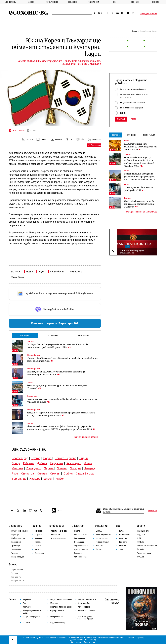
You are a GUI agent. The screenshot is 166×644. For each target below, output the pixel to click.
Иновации (39, 538)
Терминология (17, 570)
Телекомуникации (104, 535)
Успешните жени (144, 553)
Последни (25, 336)
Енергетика (16, 542)
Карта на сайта (84, 603)
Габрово (28, 463)
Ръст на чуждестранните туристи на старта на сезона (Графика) (57, 387)
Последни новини (148, 14)
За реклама (28, 600)
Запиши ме (152, 511)
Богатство (123, 538)
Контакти (27, 607)
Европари (15, 535)
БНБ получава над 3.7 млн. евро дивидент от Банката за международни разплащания (56, 373)
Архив (133, 119)
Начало (134, 31)
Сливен (42, 474)
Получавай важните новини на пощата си (124, 509)
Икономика (10, 2)
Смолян (55, 474)
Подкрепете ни (56, 617)
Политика (78, 531)
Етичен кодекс (84, 607)
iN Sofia (141, 549)
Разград (90, 468)
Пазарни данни (18, 581)
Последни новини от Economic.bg (141, 212)
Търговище (19, 479)
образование (57, 272)
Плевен (62, 468)
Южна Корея (18, 277)
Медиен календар (58, 623)
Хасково (35, 479)
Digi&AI (99, 531)
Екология (78, 553)
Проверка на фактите (87, 600)
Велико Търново (65, 458)
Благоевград (20, 458)
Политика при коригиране (61, 607)
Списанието (16, 577)
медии (29, 272)
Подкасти (141, 535)
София (68, 474)
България (16, 272)
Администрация (81, 557)
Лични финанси (81, 535)
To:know (15, 573)
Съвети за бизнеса (59, 531)
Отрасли (39, 535)
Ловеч (88, 463)
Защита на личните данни (61, 600)
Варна (47, 458)
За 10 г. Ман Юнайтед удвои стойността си (132, 252)
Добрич (42, 463)
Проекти (135, 2)
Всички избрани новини (86, 437)
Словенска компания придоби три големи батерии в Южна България (139, 204)
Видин (83, 458)
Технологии (93, 2)
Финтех (99, 549)
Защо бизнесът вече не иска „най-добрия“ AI (139, 189)
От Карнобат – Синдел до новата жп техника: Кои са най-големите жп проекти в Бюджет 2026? (57, 346)
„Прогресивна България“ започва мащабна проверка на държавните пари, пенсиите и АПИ (62, 360)
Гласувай (121, 119)
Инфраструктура (18, 538)
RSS (56, 511)
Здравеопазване (81, 546)
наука (41, 272)
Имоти (38, 549)
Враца (16, 463)
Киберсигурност (103, 542)
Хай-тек (99, 546)
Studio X (92, 640)
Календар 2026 (143, 531)
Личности (123, 542)
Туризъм (15, 553)
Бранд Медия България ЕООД (32, 612)
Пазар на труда (18, 557)
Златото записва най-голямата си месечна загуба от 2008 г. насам (140, 147)
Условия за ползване (86, 611)
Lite (114, 2)
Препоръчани (83, 336)
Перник (49, 468)
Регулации (39, 553)
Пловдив (76, 468)
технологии (76, 272)
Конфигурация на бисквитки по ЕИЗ (85, 618)
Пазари (38, 542)
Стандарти (56, 535)
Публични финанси (20, 531)
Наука (121, 531)
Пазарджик (34, 468)
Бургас (36, 458)
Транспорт (16, 546)
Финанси (39, 546)
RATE (139, 538)
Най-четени (53, 336)
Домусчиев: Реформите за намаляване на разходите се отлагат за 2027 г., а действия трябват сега (61, 414)
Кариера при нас (57, 611)
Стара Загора (85, 474)
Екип (25, 603)
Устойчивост (52, 2)
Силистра (27, 474)
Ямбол (60, 479)
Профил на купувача (31, 617)
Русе (15, 474)
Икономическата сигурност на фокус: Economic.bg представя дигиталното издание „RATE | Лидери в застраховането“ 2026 (61, 428)
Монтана (17, 468)
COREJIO (141, 542)
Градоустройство (81, 549)
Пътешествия (124, 535)
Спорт (121, 549)
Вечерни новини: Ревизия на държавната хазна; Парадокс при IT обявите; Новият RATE (140, 177)
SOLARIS (141, 557)
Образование (80, 542)
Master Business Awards (147, 546)
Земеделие (16, 549)
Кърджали (57, 463)
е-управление (102, 538)
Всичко (156, 2)
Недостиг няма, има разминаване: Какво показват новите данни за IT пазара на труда (62, 400)
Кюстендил (74, 463)
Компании (39, 531)
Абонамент (55, 603)
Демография (80, 538)
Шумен (48, 479)
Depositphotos (89, 642)
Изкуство (122, 546)
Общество (73, 2)
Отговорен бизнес (59, 538)
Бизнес (31, 2)
